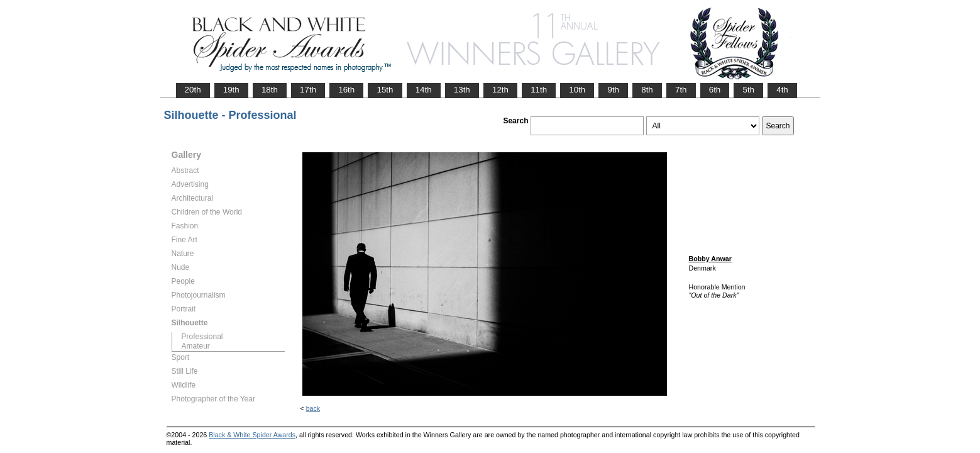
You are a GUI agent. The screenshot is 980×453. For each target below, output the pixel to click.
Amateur (196, 346)
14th (424, 90)
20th (193, 90)
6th (715, 90)
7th (681, 90)
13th (462, 90)
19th (231, 90)
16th (346, 90)
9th (613, 90)
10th (577, 90)
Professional (202, 337)
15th (385, 90)
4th (782, 90)
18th (270, 90)
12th (500, 90)
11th (539, 90)
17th (308, 90)
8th (647, 90)
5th (748, 90)
